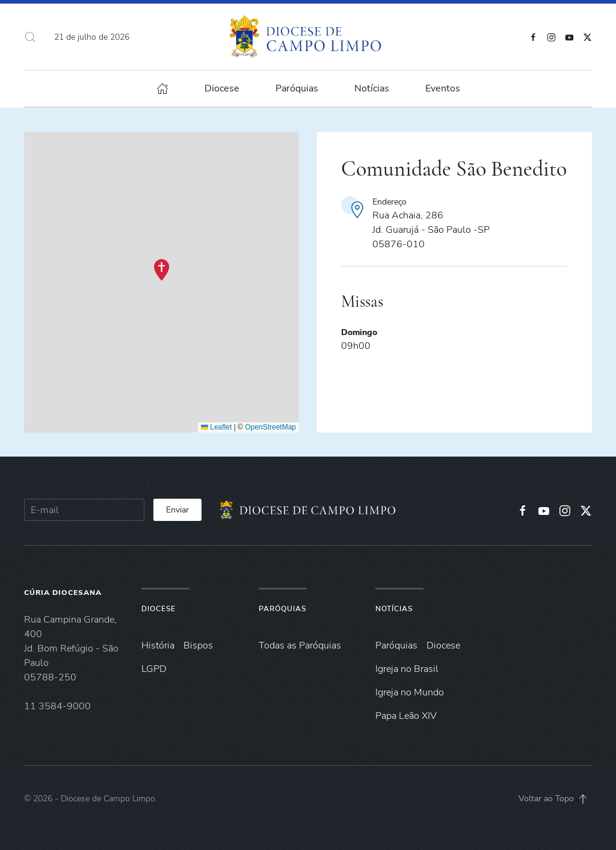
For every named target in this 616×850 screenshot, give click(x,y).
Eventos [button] (443, 88)
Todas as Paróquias (300, 645)
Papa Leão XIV (406, 716)
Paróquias (297, 88)
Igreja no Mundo (410, 692)
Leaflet (216, 427)
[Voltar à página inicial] (308, 37)
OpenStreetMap (270, 427)
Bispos (198, 645)
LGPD (154, 669)
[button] (30, 37)
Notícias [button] (372, 88)
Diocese (159, 609)
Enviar (177, 510)
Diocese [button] (222, 88)
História (158, 645)
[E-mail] (84, 510)
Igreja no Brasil (407, 669)
